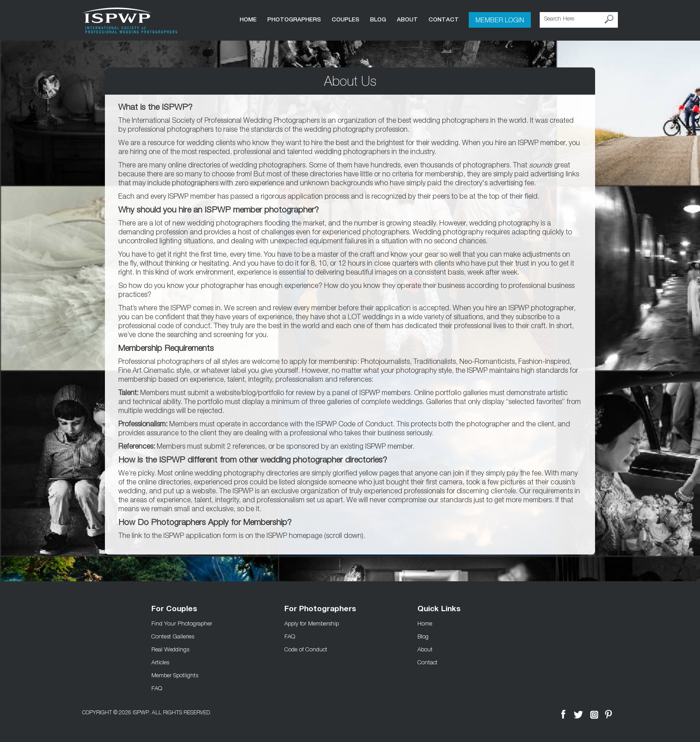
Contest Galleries (173, 636)
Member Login (500, 20)
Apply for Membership (312, 623)
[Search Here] (579, 20)
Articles (160, 662)
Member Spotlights (175, 675)
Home (248, 19)
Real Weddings (170, 649)
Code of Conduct (306, 649)
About (407, 19)
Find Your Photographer (182, 623)
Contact (444, 19)
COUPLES (346, 19)
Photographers (294, 19)
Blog (378, 19)
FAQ (157, 688)
